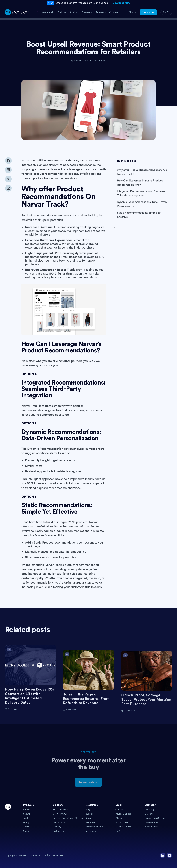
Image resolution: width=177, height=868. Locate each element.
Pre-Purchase (59, 822)
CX (93, 36)
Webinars (90, 822)
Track (26, 818)
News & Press (151, 827)
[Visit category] (143, 238)
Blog (88, 809)
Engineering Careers (155, 818)
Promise (27, 809)
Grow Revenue (60, 814)
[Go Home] (8, 818)
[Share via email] (8, 191)
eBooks (89, 814)
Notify (26, 822)
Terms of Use (122, 822)
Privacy (119, 818)
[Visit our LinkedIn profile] (163, 855)
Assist (26, 827)
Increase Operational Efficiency (68, 818)
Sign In (132, 12)
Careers (149, 814)
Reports (89, 818)
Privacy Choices (123, 814)
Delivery (57, 827)
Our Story (150, 809)
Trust (118, 831)
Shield (26, 831)
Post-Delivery (59, 831)
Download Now (121, 3)
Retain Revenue (61, 809)
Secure (27, 814)
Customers (91, 831)
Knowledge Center (95, 827)
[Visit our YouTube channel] (169, 855)
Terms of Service (123, 827)
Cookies (119, 809)
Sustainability (151, 822)
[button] (37, 806)
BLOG (85, 36)
